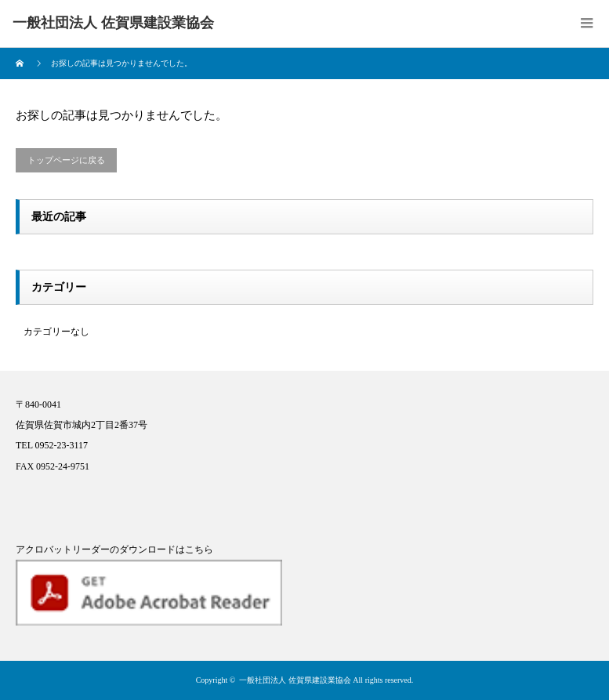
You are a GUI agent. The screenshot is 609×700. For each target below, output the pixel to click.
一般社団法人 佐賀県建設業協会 (295, 680)
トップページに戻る (66, 160)
